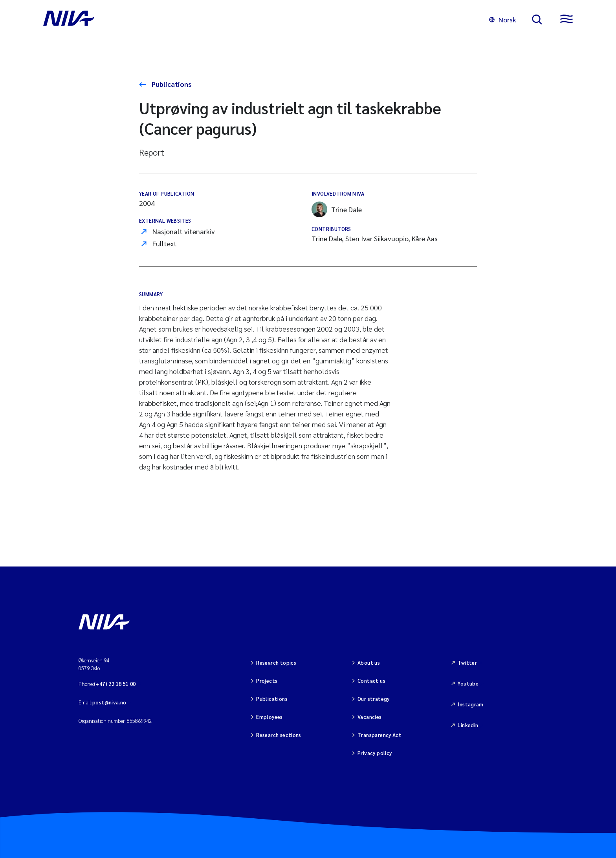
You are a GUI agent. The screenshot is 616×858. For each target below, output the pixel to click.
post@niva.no (109, 702)
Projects (267, 681)
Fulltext (165, 243)
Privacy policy (375, 753)
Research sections (279, 735)
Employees (269, 717)
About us (369, 663)
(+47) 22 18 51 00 (115, 684)
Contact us (371, 681)
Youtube (468, 683)
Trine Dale (337, 209)
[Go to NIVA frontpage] (258, 20)
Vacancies (370, 717)
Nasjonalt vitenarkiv (184, 231)
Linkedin (468, 725)
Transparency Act (379, 735)
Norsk (503, 19)
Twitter (467, 663)
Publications (171, 84)
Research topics (276, 663)
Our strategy (374, 699)
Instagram (471, 704)
